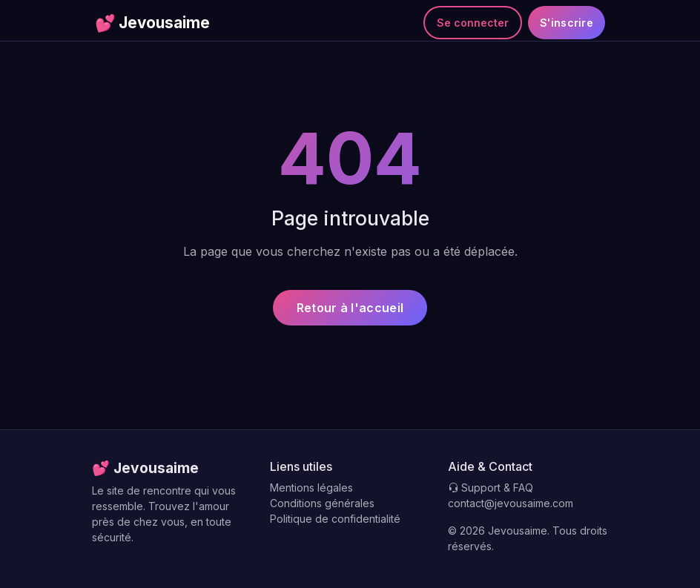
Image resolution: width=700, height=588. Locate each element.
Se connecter (473, 23)
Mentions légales (311, 488)
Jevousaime (152, 23)
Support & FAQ (491, 488)
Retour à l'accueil (350, 308)
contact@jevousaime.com (511, 503)
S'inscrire (567, 23)
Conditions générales (322, 503)
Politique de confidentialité (335, 519)
